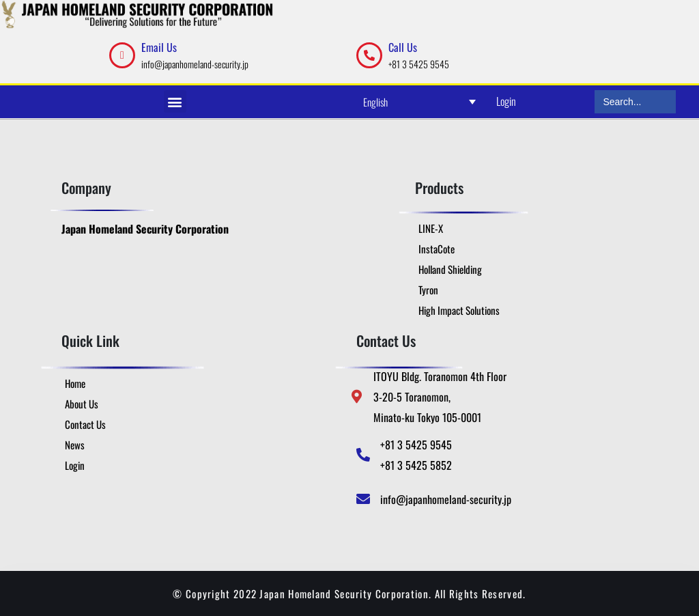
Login (506, 101)
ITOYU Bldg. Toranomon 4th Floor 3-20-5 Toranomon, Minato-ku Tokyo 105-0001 (440, 397)
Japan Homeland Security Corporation (145, 229)
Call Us (403, 47)
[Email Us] (122, 55)
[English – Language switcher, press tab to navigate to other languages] (419, 101)
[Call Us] (369, 55)
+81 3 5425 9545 (419, 64)
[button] (175, 101)
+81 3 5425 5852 (416, 465)
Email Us (159, 47)
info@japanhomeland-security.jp (195, 64)
